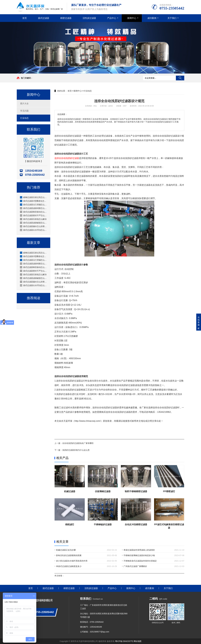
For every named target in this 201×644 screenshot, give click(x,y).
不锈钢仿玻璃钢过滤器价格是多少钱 (139, 555)
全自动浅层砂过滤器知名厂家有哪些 (78, 443)
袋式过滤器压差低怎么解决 (33, 219)
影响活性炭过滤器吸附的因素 (69, 555)
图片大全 (24, 103)
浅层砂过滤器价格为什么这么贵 (76, 450)
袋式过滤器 (44, 18)
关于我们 (172, 18)
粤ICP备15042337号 (124, 641)
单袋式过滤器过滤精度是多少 (69, 566)
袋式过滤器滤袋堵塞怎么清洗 (34, 208)
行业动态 (24, 118)
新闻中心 (132, 18)
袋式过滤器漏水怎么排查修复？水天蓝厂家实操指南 (34, 226)
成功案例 (152, 18)
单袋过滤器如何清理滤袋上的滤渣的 (139, 550)
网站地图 (137, 641)
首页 (25, 18)
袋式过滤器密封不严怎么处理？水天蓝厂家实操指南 (34, 215)
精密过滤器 (66, 18)
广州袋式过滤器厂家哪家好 (135, 566)
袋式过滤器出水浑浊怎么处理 (34, 230)
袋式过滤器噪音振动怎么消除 (34, 212)
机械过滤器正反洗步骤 (66, 550)
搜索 (180, 78)
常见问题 (24, 111)
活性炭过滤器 (89, 18)
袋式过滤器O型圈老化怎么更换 (34, 201)
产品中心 (112, 18)
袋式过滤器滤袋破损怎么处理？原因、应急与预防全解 (34, 223)
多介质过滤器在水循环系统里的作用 (72, 561)
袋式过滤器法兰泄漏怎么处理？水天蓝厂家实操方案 (34, 205)
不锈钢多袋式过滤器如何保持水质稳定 (140, 561)
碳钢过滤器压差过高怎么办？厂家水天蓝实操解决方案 (34, 197)
